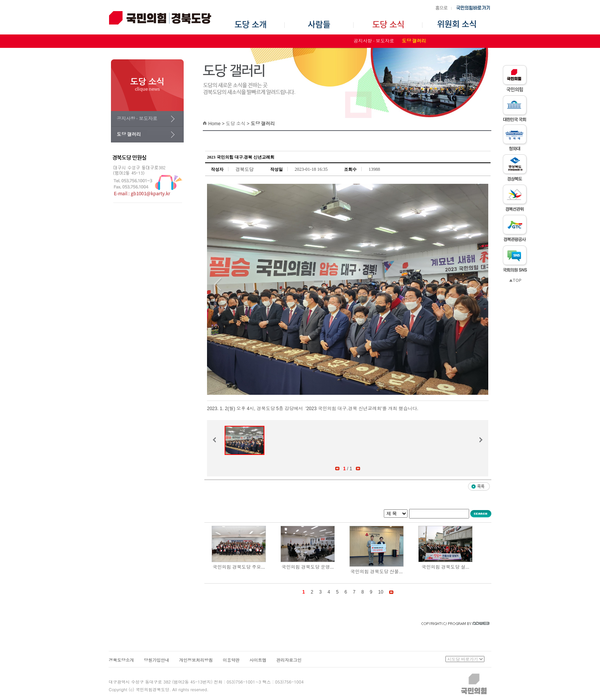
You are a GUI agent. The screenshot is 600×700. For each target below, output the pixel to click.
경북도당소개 (121, 660)
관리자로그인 (289, 660)
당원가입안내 (157, 660)
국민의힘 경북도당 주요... (239, 567)
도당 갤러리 (414, 41)
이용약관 (231, 660)
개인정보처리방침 (196, 660)
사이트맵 (258, 660)
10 (381, 592)
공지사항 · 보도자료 (374, 41)
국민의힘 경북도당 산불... (377, 572)
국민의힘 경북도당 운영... (308, 567)
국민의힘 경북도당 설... (446, 567)
